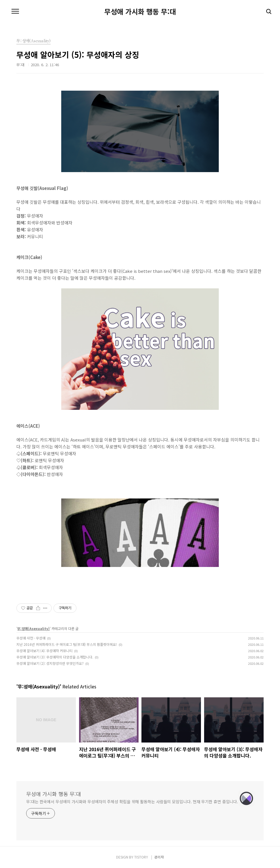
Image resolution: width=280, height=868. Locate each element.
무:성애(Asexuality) (33, 628)
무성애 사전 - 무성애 (31, 638)
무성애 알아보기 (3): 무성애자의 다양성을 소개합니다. (55, 657)
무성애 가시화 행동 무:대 (140, 12)
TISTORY (141, 857)
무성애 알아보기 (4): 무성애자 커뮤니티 (44, 651)
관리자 (159, 857)
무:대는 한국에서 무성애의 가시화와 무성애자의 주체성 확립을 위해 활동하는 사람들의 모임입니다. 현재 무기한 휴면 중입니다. (132, 802)
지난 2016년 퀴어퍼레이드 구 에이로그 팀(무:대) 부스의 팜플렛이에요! (67, 644)
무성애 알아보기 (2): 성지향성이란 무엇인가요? (50, 663)
